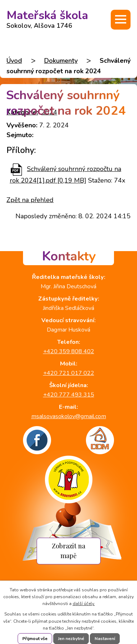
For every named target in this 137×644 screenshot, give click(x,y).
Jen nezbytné (71, 639)
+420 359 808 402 (69, 351)
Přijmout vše (35, 639)
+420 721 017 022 (69, 373)
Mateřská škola (47, 17)
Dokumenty (61, 61)
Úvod (14, 61)
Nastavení (105, 639)
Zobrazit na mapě (68, 551)
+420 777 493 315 (69, 395)
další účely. (84, 604)
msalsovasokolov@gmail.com (69, 416)
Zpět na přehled (30, 200)
